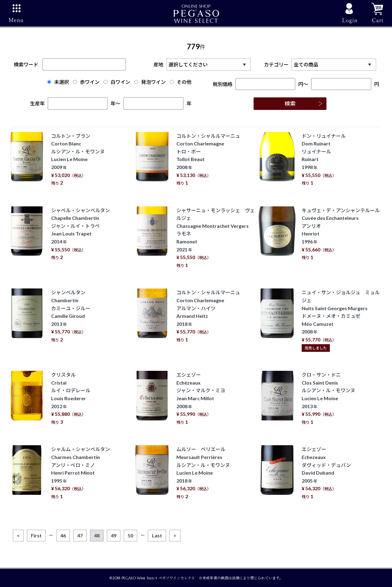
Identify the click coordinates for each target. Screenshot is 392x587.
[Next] (175, 536)
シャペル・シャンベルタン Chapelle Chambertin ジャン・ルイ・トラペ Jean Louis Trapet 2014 (81, 234)
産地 (204, 64)
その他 (181, 82)
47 (80, 535)
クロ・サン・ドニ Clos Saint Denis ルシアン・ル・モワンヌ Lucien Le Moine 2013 (328, 398)
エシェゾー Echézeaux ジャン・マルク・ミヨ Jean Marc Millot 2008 (201, 398)
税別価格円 (258, 84)
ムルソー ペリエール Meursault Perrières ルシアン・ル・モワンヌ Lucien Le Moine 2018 (203, 473)
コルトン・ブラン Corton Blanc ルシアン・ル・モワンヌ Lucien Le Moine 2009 (78, 159)
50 (130, 535)
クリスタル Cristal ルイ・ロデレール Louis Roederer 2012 (71, 398)
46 (63, 535)
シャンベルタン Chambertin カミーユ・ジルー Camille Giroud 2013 (71, 316)
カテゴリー (322, 64)
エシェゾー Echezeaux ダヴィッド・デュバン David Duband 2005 (326, 473)
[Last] (157, 536)
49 (114, 535)
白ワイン (117, 82)
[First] (36, 536)
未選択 (58, 82)
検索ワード (70, 64)
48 (97, 535)
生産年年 (73, 103)
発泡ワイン (150, 82)
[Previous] (18, 536)
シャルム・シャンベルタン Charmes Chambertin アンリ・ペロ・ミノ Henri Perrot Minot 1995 (81, 473)
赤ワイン (86, 82)
